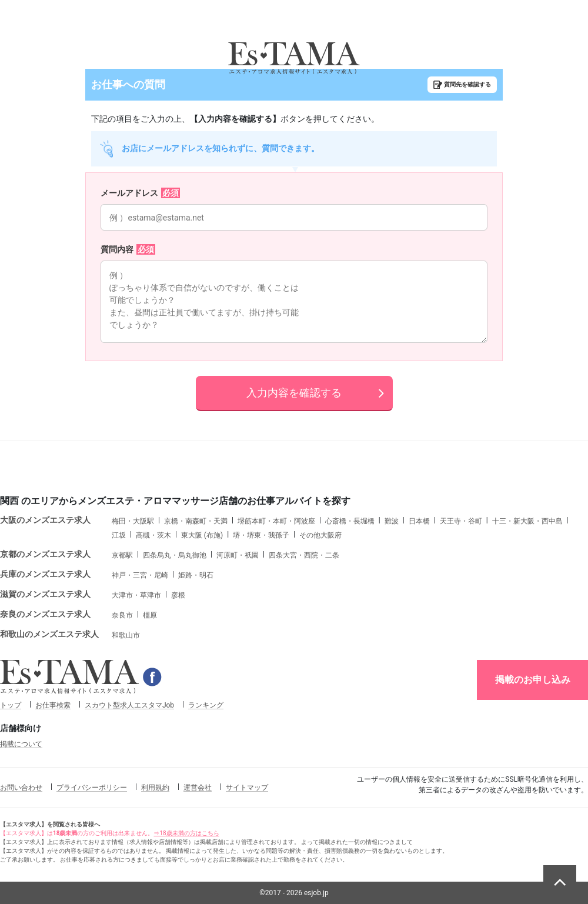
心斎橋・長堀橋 (350, 521)
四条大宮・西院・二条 (304, 555)
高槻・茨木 (153, 535)
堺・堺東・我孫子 (261, 535)
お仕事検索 (53, 705)
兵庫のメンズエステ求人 (45, 574)
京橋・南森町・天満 (196, 521)
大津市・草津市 (136, 595)
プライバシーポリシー (92, 788)
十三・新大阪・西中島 (527, 521)
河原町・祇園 (238, 555)
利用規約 (155, 788)
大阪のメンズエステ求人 (45, 520)
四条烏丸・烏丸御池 (175, 555)
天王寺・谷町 (461, 521)
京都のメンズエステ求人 (45, 554)
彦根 (178, 595)
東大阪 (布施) (202, 535)
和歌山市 (126, 635)
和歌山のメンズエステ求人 (49, 634)
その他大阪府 (320, 535)
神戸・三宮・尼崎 (140, 575)
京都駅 (122, 555)
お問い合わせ (21, 788)
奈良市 (122, 615)
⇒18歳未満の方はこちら (186, 833)
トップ (11, 705)
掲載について (21, 744)
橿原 (150, 615)
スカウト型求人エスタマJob (129, 705)
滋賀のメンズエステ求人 (45, 594)
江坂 (119, 535)
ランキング (206, 705)
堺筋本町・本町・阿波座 (276, 521)
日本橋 (419, 521)
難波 (392, 521)
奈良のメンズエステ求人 (45, 614)
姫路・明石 (196, 575)
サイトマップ (247, 788)
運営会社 (198, 788)
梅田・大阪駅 (133, 521)
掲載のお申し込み (533, 680)
